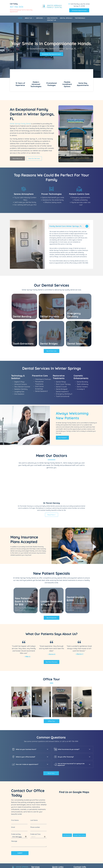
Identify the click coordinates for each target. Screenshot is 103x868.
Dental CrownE (61, 350)
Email (13, 791)
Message (14, 805)
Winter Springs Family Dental (20, 124)
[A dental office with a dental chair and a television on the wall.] (82, 666)
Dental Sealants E (41, 355)
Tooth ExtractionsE (63, 360)
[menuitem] (20, 18)
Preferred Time (35, 798)
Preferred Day (16, 798)
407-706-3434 (17, 7)
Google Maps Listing (79, 799)
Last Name (34, 784)
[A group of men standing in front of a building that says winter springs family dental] (62, 666)
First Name (15, 784)
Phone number (35, 791)
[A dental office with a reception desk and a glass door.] (41, 666)
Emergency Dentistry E (64, 358)
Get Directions (67, 799)
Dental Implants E (62, 355)
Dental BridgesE (62, 353)
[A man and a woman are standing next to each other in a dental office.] (21, 666)
